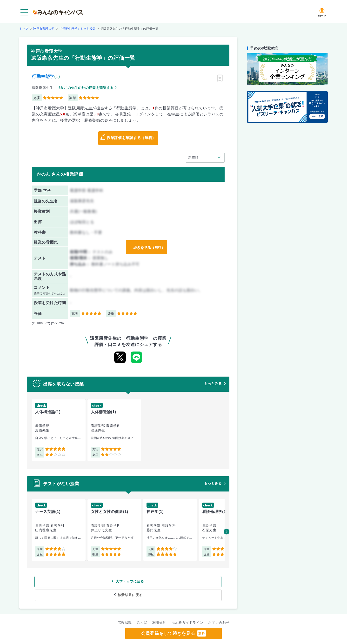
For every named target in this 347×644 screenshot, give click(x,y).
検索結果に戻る (163, 581)
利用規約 (159, 609)
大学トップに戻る (97, 581)
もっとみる (213, 384)
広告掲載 (125, 609)
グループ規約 (115, 636)
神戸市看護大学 (44, 29)
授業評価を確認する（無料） (131, 138)
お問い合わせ (219, 609)
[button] (227, 531)
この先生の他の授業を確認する (89, 88)
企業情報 (236, 636)
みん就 (142, 609)
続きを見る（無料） (148, 247)
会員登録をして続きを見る (173, 633)
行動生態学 (43, 76)
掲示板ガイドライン (187, 609)
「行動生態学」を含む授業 (77, 29)
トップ (24, 29)
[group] (59, 430)
